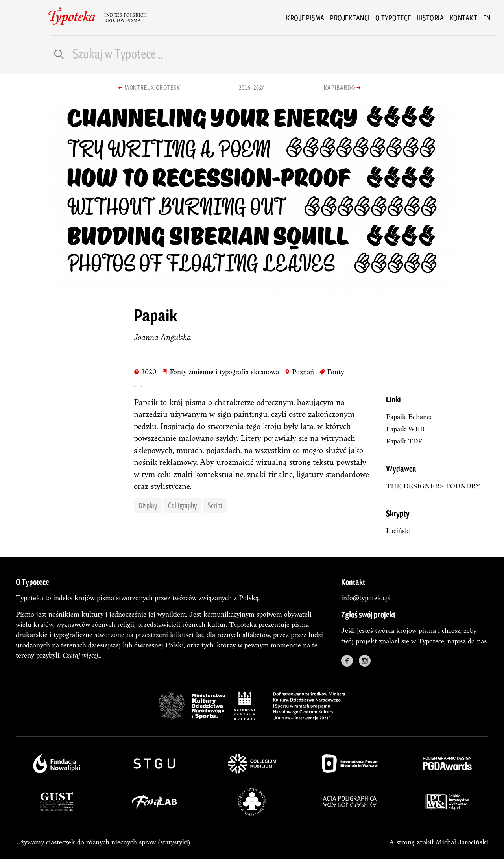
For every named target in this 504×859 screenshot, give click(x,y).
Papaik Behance (409, 417)
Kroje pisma (305, 18)
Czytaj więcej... (82, 655)
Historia (430, 18)
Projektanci (350, 18)
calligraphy (182, 505)
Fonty (332, 371)
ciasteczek (61, 842)
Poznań (299, 371)
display (148, 505)
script (215, 505)
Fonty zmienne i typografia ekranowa (221, 371)
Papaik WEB (405, 429)
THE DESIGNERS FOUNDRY (433, 486)
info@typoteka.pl (366, 598)
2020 (145, 371)
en (487, 18)
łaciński (398, 531)
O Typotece (393, 18)
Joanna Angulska (162, 337)
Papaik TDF (404, 441)
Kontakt (464, 18)
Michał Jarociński (462, 842)
